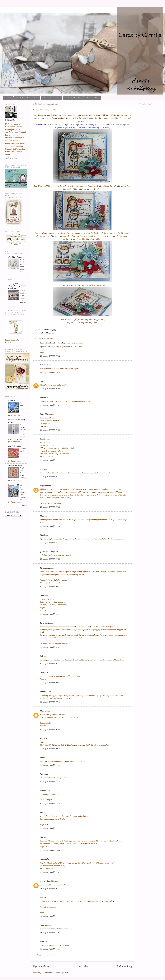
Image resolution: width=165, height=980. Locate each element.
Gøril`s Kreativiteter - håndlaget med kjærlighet (59, 343)
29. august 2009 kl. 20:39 (50, 372)
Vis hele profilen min (13, 158)
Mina (42, 516)
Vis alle (24, 505)
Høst (43, 333)
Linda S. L (44, 692)
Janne (43, 738)
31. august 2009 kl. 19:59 (50, 949)
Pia (41, 758)
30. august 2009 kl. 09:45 (50, 749)
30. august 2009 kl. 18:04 (50, 850)
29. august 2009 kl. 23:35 (50, 559)
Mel (42, 469)
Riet (42, 812)
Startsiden (83, 966)
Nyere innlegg (41, 966)
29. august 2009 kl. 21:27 (50, 477)
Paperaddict (45, 485)
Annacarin (44, 859)
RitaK (42, 535)
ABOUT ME (92, 98)
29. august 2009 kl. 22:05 (50, 507)
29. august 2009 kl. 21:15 (50, 460)
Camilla (43, 439)
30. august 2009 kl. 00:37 (50, 586)
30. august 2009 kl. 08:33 (50, 683)
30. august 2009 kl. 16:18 (50, 803)
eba (41, 381)
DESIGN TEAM (73, 98)
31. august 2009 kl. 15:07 (50, 933)
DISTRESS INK (51, 98)
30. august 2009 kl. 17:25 (50, 828)
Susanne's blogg (15, 485)
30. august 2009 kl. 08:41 (50, 702)
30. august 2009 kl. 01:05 (50, 647)
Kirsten (43, 398)
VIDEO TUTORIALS (27, 98)
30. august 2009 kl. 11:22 (50, 765)
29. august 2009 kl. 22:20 (50, 526)
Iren (42, 897)
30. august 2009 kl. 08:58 (50, 730)
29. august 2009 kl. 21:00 (50, 389)
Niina (42, 774)
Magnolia (57, 115)
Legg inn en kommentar (46, 955)
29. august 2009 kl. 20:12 (50, 356)
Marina (43, 711)
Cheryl (43, 672)
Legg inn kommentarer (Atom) (56, 972)
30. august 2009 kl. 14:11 (50, 782)
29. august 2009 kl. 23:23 (50, 542)
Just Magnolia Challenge (70, 125)
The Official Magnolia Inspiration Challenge (17, 286)
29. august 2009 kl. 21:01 (50, 405)
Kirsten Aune (45, 568)
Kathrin (11, 400)
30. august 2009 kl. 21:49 (50, 872)
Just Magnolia (82, 118)
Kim (42, 837)
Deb (42, 656)
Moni (42, 941)
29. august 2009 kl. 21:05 (50, 430)
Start (8, 98)
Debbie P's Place (15, 466)
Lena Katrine (45, 623)
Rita (53, 236)
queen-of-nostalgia (48, 551)
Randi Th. (44, 365)
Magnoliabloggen (92, 319)
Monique (44, 790)
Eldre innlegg (124, 966)
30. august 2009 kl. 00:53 (50, 614)
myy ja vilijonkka (47, 881)
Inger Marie (45, 414)
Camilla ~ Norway (16, 257)
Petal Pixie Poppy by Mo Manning (23, 473)
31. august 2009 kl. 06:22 (50, 889)
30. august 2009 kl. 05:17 (50, 664)
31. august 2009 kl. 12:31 (50, 916)
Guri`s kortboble (15, 446)
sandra (43, 595)
